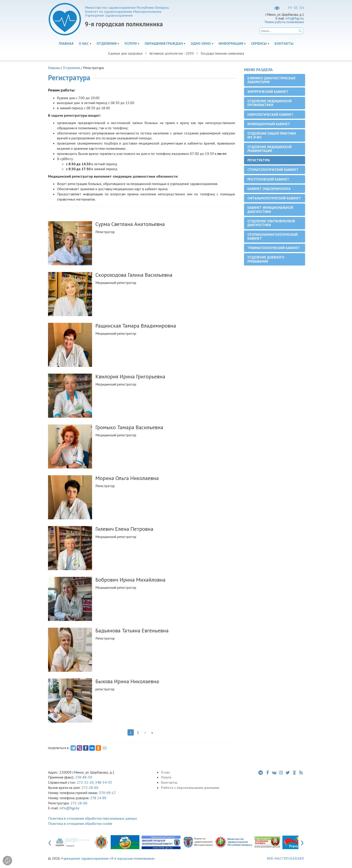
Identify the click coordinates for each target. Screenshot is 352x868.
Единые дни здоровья (125, 53)
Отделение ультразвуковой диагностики (271, 223)
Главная (66, 43)
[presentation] (50, 842)
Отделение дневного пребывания (266, 259)
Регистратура (259, 160)
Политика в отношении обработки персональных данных (92, 818)
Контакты (284, 43)
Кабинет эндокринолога (269, 189)
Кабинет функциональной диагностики (270, 210)
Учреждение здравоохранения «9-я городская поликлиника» (108, 858)
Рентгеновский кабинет (268, 179)
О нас (84, 43)
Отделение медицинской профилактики (269, 103)
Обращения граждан (164, 43)
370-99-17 (107, 793)
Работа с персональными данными (190, 788)
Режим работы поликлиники (284, 22)
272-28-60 (90, 788)
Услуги (131, 43)
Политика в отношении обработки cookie (80, 823)
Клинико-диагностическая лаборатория (271, 80)
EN (302, 8)
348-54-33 (104, 782)
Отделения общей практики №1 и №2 (272, 135)
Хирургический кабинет (268, 92)
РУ (290, 8)
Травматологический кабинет (274, 248)
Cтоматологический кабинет (273, 170)
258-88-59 (83, 777)
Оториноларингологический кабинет (273, 237)
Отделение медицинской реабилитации (269, 149)
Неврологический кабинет (270, 115)
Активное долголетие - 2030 (172, 53)
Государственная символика (222, 53)
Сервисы (259, 43)
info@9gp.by (295, 18)
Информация (231, 43)
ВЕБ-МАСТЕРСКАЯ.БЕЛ (285, 858)
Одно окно (201, 43)
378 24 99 (98, 798)
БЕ (296, 8)
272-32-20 (85, 782)
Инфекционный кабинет (269, 124)
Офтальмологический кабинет (274, 198)
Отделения (107, 43)
